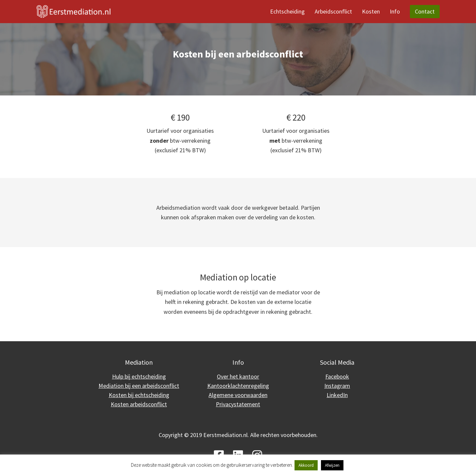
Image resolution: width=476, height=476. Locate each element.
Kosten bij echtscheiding (139, 395)
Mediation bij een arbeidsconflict (139, 386)
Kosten (371, 11)
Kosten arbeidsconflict (139, 404)
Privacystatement (238, 404)
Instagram (337, 386)
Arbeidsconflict (333, 11)
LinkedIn (337, 395)
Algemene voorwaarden (238, 395)
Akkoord (306, 465)
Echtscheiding (287, 11)
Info (395, 11)
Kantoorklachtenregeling (238, 386)
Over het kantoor (238, 376)
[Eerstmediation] (74, 12)
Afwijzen (332, 465)
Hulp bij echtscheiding (139, 376)
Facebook (337, 376)
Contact (425, 11)
